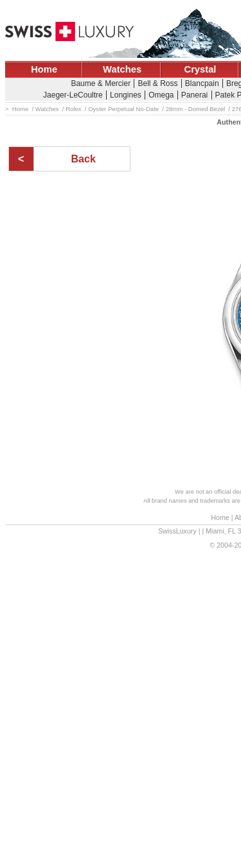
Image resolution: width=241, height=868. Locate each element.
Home (44, 69)
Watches (122, 69)
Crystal (201, 69)
